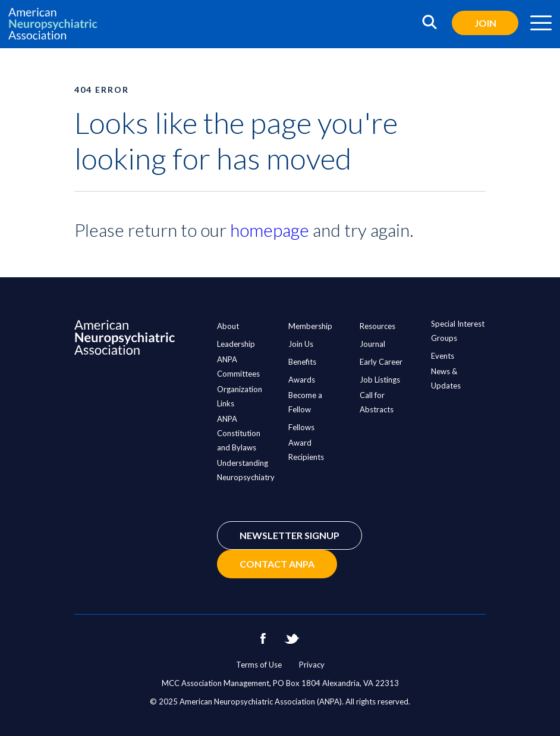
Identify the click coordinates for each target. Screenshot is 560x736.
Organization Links (240, 396)
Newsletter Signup (290, 535)
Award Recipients (306, 450)
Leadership (236, 344)
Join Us (301, 344)
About (228, 326)
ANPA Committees (238, 367)
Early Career (381, 362)
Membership (310, 326)
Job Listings (380, 380)
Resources (377, 326)
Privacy (312, 665)
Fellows (301, 427)
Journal (372, 344)
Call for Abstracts (377, 402)
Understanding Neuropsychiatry (246, 470)
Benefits (302, 362)
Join (485, 23)
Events (443, 356)
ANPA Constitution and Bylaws (239, 433)
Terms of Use (259, 665)
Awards (302, 380)
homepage (270, 230)
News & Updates (446, 378)
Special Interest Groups (458, 331)
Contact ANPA (277, 564)
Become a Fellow (305, 402)
